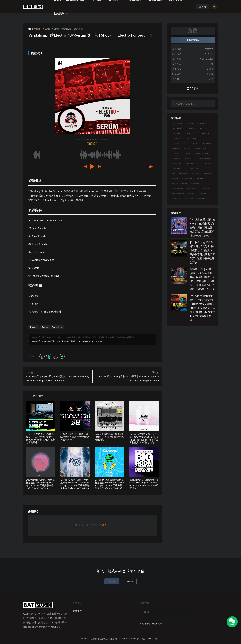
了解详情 (129, 581)
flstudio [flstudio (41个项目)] (205, 133)
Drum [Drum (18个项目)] (192, 128)
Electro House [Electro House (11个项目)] (190, 133)
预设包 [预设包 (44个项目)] (201, 198)
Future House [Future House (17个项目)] (178, 143)
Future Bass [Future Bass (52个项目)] (191, 138)
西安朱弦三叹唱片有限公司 (104, 639)
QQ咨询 (193, 88)
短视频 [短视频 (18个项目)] (192, 193)
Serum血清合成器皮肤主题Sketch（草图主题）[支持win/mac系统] (110, 437)
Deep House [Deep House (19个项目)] (178, 128)
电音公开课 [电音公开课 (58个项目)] (178, 188)
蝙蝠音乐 (36, 341)
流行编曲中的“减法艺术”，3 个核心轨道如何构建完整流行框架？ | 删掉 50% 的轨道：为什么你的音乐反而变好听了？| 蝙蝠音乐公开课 (202, 308)
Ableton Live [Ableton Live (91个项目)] (178, 123)
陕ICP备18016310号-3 (148, 639)
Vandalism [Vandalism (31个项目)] (187, 178)
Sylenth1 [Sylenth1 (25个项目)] (195, 168)
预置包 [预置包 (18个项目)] (189, 198)
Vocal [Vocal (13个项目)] (200, 178)
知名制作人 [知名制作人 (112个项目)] (178, 193)
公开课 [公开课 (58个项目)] (195, 183)
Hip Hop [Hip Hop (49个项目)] (207, 143)
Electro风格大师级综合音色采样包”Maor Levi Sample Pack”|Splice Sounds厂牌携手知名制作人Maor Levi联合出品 (75, 484)
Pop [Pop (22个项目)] (188, 158)
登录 (104, 525)
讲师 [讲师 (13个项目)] (203, 193)
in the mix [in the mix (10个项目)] (201, 148)
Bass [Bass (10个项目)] (191, 123)
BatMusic (34, 29)
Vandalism (57, 327)
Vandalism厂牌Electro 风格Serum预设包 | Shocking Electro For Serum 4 (73, 341)
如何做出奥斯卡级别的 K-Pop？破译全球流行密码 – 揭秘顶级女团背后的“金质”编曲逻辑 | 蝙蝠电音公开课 (202, 227)
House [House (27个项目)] (188, 148)
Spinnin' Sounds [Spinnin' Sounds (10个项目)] (192, 163)
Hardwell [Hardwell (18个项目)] (194, 143)
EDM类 (47, 29)
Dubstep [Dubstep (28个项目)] (204, 128)
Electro (34, 327)
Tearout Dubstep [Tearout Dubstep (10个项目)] (180, 173)
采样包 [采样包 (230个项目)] (176, 198)
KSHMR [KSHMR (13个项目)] (176, 153)
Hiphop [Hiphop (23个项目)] (176, 148)
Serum (56, 29)
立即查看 (112, 581)
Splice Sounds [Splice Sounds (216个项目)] (179, 168)
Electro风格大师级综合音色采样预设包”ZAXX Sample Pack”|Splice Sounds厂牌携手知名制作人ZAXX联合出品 (144, 438)
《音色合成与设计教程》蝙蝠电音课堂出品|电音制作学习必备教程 (75, 437)
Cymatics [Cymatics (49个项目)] (203, 123)
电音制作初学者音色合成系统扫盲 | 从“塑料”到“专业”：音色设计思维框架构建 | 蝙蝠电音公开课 (41, 438)
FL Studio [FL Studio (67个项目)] (177, 138)
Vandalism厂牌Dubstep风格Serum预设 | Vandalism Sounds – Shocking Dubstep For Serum (128, 378)
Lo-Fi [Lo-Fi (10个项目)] (188, 153)
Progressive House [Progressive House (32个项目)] (203, 158)
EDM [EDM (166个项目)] (176, 133)
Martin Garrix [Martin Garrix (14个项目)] (202, 153)
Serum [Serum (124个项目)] (176, 163)
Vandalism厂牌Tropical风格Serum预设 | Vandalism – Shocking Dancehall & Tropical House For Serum (57, 378)
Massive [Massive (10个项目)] (176, 158)
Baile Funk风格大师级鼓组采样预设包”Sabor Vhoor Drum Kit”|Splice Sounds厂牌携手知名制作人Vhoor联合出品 (109, 484)
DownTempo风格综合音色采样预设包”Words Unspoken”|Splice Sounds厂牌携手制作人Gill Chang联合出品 (40, 484)
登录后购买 (193, 40)
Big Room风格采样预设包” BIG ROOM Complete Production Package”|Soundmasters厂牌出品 (144, 484)
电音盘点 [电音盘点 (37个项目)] (192, 188)
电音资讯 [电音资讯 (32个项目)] (206, 188)
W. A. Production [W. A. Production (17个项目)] (180, 183)
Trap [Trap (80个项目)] (175, 178)
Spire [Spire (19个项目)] (206, 163)
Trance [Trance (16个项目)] (207, 173)
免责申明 (77, 611)
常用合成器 (66, 29)
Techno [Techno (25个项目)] (195, 173)
